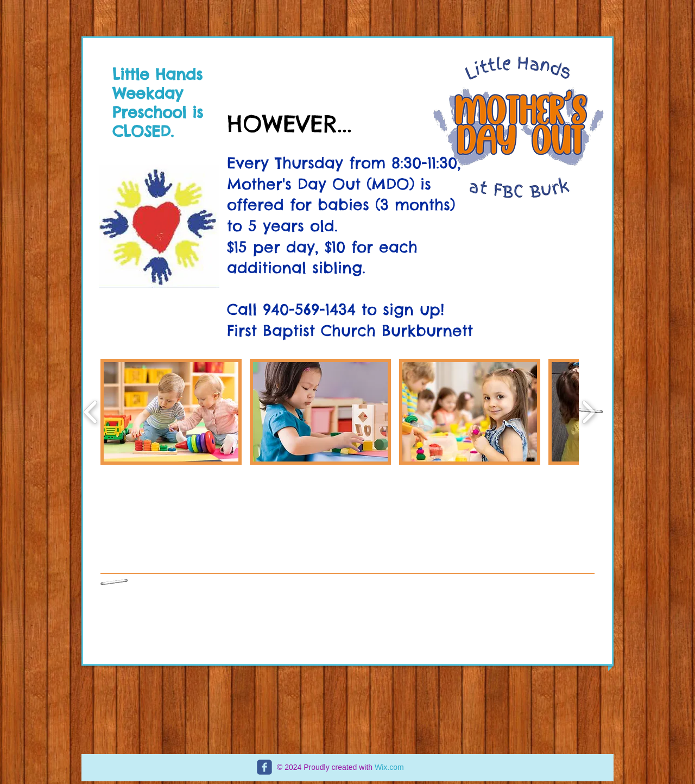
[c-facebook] (264, 767)
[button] (171, 412)
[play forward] (588, 412)
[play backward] (91, 412)
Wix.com (389, 767)
